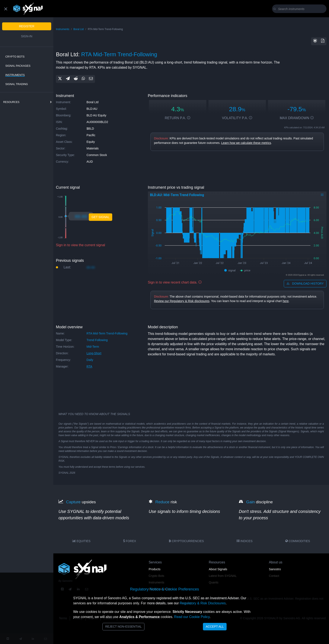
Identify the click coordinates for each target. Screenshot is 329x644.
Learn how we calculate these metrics (246, 143)
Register (27, 26)
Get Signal (100, 217)
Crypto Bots (15, 57)
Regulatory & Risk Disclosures (203, 603)
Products (155, 569)
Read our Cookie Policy (192, 617)
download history (305, 284)
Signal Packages (18, 66)
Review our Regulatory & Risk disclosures (182, 301)
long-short (94, 353)
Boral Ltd (79, 29)
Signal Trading (17, 84)
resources (11, 102)
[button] (315, 41)
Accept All (215, 627)
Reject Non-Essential (123, 627)
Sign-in (27, 36)
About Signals (218, 569)
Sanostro (275, 569)
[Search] (300, 9)
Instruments (15, 75)
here (286, 301)
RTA (90, 366)
